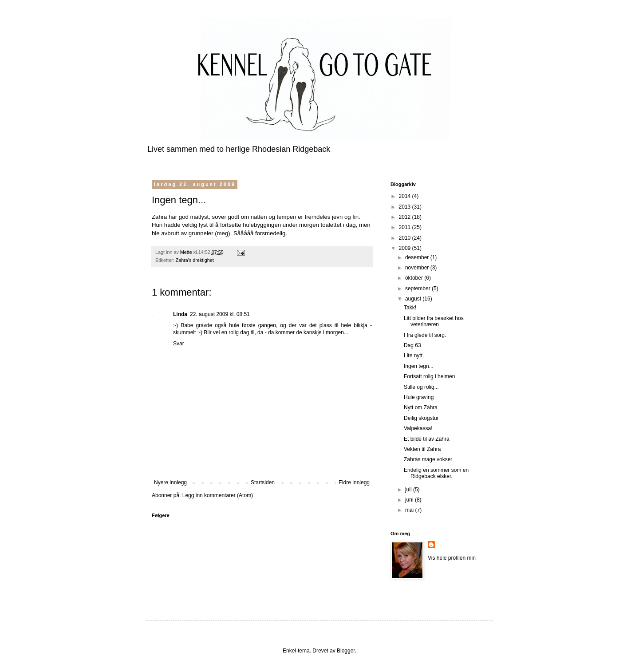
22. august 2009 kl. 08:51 (220, 314)
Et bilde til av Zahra (427, 439)
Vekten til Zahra (422, 449)
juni (410, 500)
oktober (415, 278)
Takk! (410, 308)
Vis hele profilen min (452, 558)
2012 (406, 217)
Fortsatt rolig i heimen (429, 376)
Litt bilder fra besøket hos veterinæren (434, 321)
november (418, 268)
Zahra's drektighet (195, 260)
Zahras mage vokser (428, 459)
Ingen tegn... (419, 366)
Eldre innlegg (354, 482)
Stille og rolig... (421, 387)
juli (409, 490)
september (418, 289)
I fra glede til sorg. (425, 335)
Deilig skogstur (421, 418)
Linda (180, 314)
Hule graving (419, 397)
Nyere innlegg (170, 482)
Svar (179, 344)
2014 (406, 196)
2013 (406, 207)
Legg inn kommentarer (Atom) (218, 495)
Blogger (346, 651)
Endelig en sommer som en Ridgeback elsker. (436, 473)
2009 (406, 248)
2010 (406, 238)
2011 (406, 227)
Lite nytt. (414, 356)
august (414, 299)
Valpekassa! (418, 428)
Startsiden (263, 482)
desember (418, 257)
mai (410, 510)
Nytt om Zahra (421, 407)
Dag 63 (412, 345)
